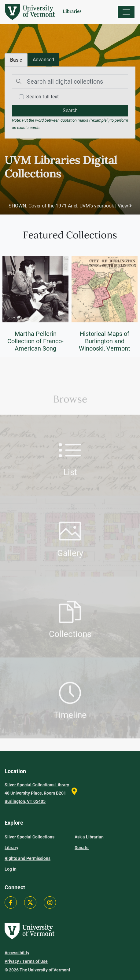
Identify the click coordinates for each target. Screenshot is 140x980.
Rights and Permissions (28, 858)
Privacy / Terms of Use (26, 961)
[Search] (70, 82)
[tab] (43, 60)
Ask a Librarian (89, 837)
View (125, 206)
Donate (82, 848)
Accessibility (17, 953)
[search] (70, 111)
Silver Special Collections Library (29, 842)
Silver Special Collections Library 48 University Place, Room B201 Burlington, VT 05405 (37, 793)
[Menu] (126, 12)
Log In (11, 869)
